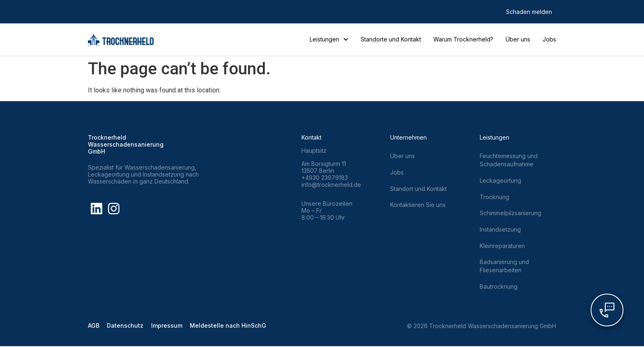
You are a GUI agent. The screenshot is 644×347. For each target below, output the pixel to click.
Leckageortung (500, 180)
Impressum (168, 326)
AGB (94, 326)
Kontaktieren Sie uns (418, 205)
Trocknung (494, 197)
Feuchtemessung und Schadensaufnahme (509, 160)
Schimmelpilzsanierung (511, 213)
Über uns (518, 39)
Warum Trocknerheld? (463, 39)
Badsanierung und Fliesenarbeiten (504, 267)
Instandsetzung (500, 230)
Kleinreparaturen (502, 246)
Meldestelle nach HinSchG (230, 326)
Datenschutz (126, 326)
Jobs (549, 39)
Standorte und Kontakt (391, 39)
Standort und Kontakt (419, 189)
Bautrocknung (499, 287)
